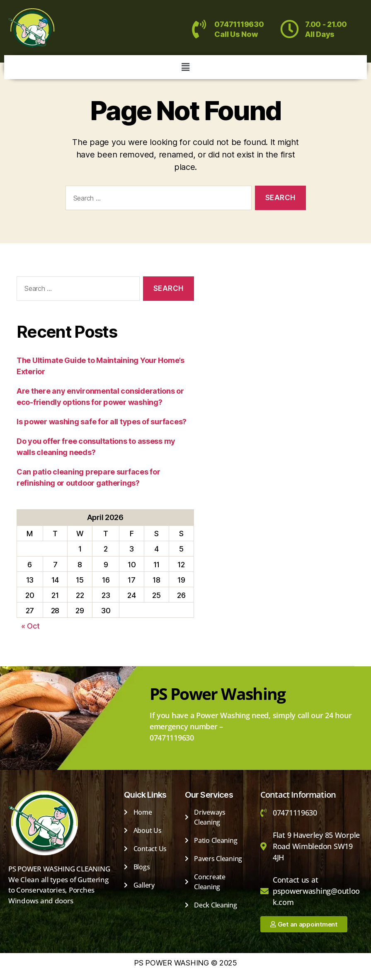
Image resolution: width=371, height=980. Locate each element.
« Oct (30, 626)
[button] (185, 67)
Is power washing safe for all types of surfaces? (102, 422)
